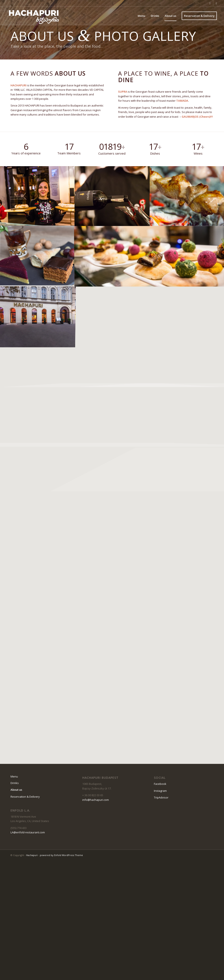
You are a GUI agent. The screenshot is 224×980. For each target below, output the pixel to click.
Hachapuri (32, 855)
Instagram (160, 791)
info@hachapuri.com (96, 800)
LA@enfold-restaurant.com (28, 832)
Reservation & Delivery (25, 797)
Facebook (160, 784)
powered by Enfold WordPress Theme (61, 855)
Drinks (15, 783)
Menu (14, 776)
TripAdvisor (161, 797)
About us (16, 790)
